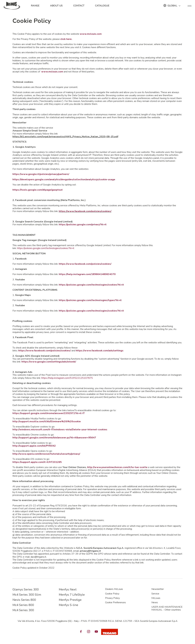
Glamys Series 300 (26, 589)
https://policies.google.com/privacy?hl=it (83, 225)
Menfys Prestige (70, 600)
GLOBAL (172, 6)
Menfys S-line (68, 605)
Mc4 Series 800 (23, 605)
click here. (66, 39)
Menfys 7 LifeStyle (72, 595)
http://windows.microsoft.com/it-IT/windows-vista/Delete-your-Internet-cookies (60, 430)
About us (56, 6)
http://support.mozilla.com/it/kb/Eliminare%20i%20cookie (47, 421)
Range (35, 6)
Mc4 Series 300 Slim (27, 595)
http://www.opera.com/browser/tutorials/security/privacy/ (46, 454)
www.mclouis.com (91, 34)
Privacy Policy (112, 598)
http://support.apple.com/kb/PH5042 (34, 446)
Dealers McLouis (114, 589)
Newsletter (158, 589)
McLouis (156, 598)
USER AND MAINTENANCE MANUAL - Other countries (167, 608)
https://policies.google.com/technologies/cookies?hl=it (46, 248)
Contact (79, 6)
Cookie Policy (112, 594)
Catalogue (102, 6)
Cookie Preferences (115, 602)
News (155, 602)
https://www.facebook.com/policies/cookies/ (85, 211)
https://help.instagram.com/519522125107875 (67, 378)
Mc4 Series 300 (23, 610)
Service (155, 594)
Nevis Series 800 (24, 600)
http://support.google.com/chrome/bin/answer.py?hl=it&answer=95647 (54, 438)
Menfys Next (68, 589)
